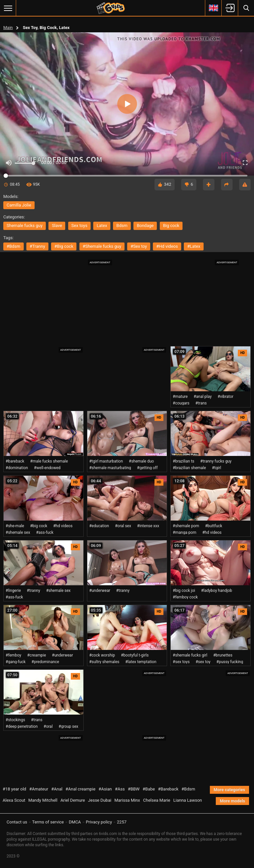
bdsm (122, 225)
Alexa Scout (14, 800)
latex (102, 225)
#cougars (181, 403)
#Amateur (39, 789)
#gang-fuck (16, 662)
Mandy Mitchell (43, 800)
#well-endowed (47, 468)
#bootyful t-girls (135, 655)
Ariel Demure (73, 800)
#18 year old (14, 789)
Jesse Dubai (100, 800)
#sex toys (181, 662)
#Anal (57, 789)
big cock (171, 225)
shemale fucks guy (25, 225)
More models (232, 801)
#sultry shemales (104, 662)
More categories (229, 790)
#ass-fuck (45, 532)
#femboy (13, 655)
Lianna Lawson (188, 800)
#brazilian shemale (189, 468)
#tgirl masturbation (106, 461)
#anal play (203, 397)
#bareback (15, 461)
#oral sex (123, 526)
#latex (194, 246)
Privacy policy (99, 822)
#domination (17, 468)
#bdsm (14, 246)
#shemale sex (18, 532)
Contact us (17, 822)
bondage (145, 225)
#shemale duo (141, 461)
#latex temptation (141, 662)
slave (57, 225)
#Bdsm (188, 789)
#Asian (105, 789)
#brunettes (223, 655)
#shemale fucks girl (190, 655)
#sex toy (139, 246)
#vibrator (225, 397)
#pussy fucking (230, 662)
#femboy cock (185, 597)
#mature (180, 397)
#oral (48, 726)
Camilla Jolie (19, 205)
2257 (122, 822)
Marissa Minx (127, 800)
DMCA (75, 822)
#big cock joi (184, 591)
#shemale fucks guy (102, 246)
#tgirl (216, 468)
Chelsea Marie (156, 800)
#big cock (64, 246)
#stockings (15, 720)
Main (8, 28)
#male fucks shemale (49, 461)
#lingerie (13, 591)
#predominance (45, 662)
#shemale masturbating (110, 468)
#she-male (15, 526)
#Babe (149, 789)
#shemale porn (186, 526)
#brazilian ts (183, 461)
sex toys (80, 225)
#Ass (120, 789)
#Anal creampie (81, 789)
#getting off (147, 468)
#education (99, 526)
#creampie (36, 655)
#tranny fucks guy (216, 461)
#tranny (37, 246)
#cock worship (102, 655)
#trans (201, 403)
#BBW (134, 789)
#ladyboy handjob (216, 591)
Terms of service (48, 822)
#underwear (100, 591)
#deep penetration (22, 726)
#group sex (69, 726)
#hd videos (167, 246)
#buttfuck (213, 526)
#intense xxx (148, 526)
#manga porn (184, 532)
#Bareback (168, 789)
